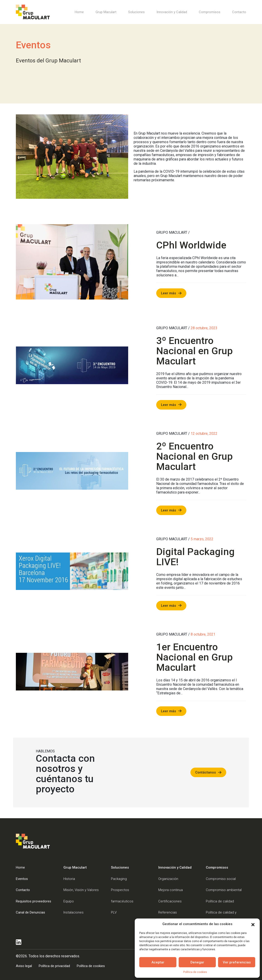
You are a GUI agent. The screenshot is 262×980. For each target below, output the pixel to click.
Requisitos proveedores (34, 901)
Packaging (119, 879)
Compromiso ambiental (224, 890)
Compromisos (210, 12)
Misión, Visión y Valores (81, 890)
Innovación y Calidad (172, 12)
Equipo (69, 901)
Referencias (168, 912)
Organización (168, 879)
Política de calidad (220, 901)
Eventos (22, 879)
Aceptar (158, 962)
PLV (114, 912)
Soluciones (136, 12)
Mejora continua (171, 890)
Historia (69, 879)
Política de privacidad (54, 966)
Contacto (239, 12)
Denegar (197, 962)
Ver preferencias (237, 962)
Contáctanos (206, 772)
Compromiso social (221, 879)
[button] (253, 924)
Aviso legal (24, 966)
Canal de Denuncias (30, 912)
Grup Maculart (106, 12)
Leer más (168, 293)
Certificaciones (170, 901)
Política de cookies (195, 972)
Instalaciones (73, 912)
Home (79, 12)
